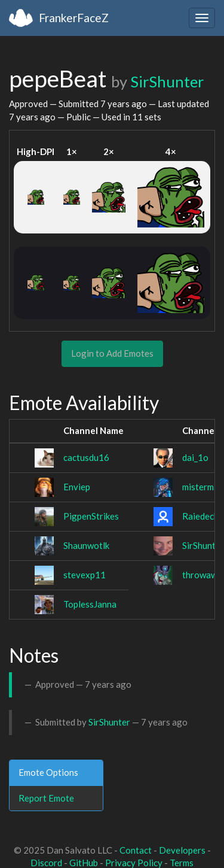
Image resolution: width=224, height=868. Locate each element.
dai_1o (195, 457)
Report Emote (46, 798)
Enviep (77, 487)
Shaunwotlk (86, 545)
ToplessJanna (90, 604)
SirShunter (167, 81)
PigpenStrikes (91, 516)
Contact (136, 850)
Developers (182, 850)
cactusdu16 (86, 457)
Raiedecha (203, 516)
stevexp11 (85, 575)
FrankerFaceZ (74, 18)
